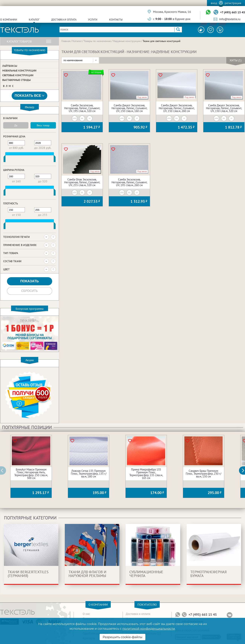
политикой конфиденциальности (149, 629)
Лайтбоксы (10, 66)
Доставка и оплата (64, 20)
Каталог (34, 20)
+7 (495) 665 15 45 (233, 12)
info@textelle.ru (230, 19)
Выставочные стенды (16, 80)
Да (16, 125)
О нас (86, 614)
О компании (9, 20)
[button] (244, 470)
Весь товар (43, 125)
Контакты (116, 20)
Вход (214, 3)
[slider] (5, 159)
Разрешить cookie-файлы (122, 637)
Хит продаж (96, 72)
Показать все (30, 96)
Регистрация (233, 3)
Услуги (93, 20)
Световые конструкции (18, 75)
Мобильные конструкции (19, 71)
